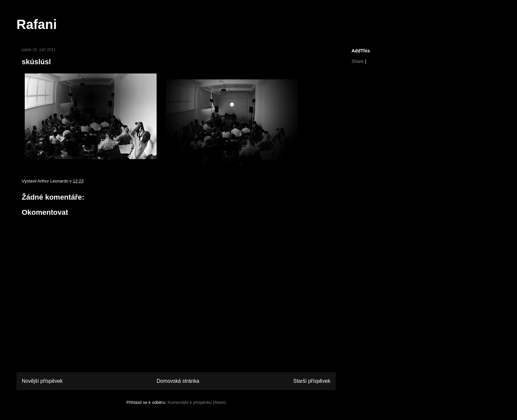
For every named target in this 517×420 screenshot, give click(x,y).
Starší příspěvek (312, 381)
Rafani (37, 24)
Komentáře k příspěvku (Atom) (197, 402)
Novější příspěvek (42, 381)
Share (358, 61)
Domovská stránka (178, 381)
